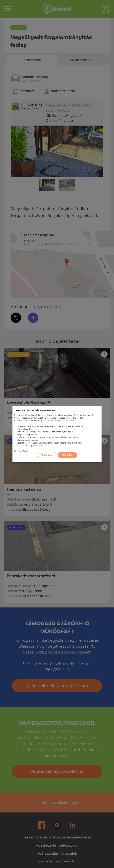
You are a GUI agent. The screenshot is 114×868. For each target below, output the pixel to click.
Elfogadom (67, 455)
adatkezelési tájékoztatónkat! (63, 420)
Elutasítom (47, 455)
